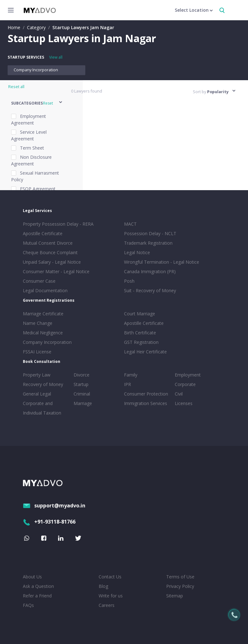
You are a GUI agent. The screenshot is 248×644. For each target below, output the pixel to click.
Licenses (184, 403)
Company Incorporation (36, 70)
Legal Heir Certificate (145, 352)
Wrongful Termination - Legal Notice (162, 262)
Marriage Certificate (43, 314)
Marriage (83, 403)
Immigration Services (146, 403)
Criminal (82, 394)
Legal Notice (137, 252)
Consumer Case (39, 281)
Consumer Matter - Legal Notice (56, 271)
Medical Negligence (43, 333)
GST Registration (141, 342)
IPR (127, 384)
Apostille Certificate (43, 233)
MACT (130, 224)
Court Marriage (140, 314)
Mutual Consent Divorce (48, 243)
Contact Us (110, 577)
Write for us (111, 596)
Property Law (37, 375)
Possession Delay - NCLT (150, 233)
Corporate (185, 384)
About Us (32, 577)
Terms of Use (180, 577)
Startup (81, 384)
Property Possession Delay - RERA (58, 224)
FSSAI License (37, 352)
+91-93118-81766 (49, 522)
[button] (37, 103)
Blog (103, 586)
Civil (179, 394)
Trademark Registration (148, 243)
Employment (188, 375)
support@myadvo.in (54, 506)
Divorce (82, 375)
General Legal (37, 394)
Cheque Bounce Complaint (50, 252)
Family (131, 375)
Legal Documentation (45, 290)
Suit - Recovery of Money (150, 290)
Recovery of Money (43, 384)
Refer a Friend (37, 596)
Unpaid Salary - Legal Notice (52, 262)
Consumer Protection (146, 394)
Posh (129, 281)
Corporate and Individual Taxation (42, 408)
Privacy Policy (180, 586)
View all (56, 57)
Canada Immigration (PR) (150, 271)
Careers (107, 605)
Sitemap (175, 596)
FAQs (28, 605)
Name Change (38, 323)
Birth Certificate (140, 333)
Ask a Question (38, 586)
